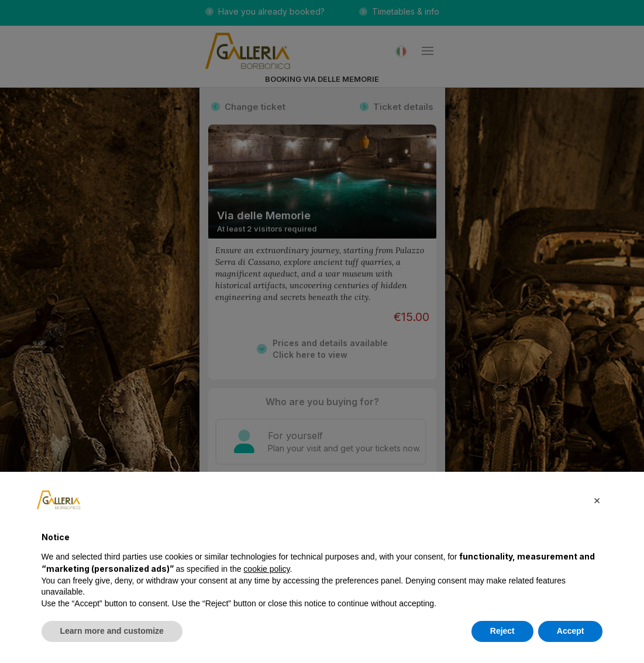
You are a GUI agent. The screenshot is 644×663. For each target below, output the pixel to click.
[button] (597, 500)
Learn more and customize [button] (112, 631)
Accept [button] (571, 631)
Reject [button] (502, 631)
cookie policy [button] (266, 569)
